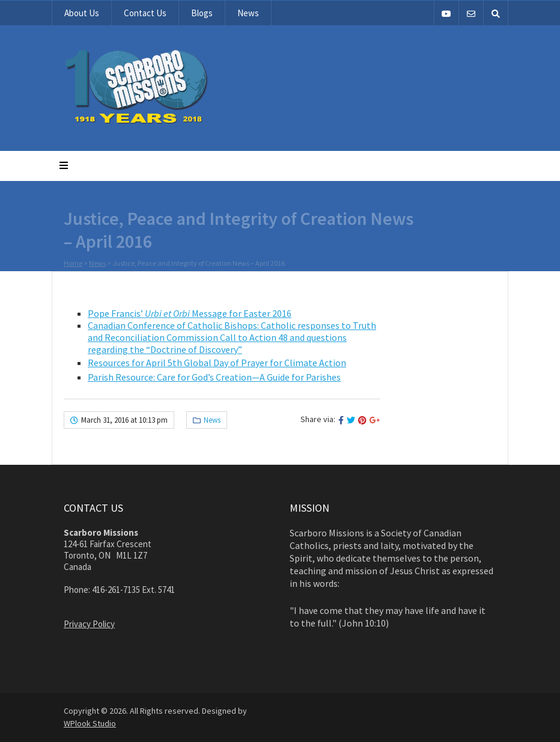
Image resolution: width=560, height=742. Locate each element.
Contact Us (145, 13)
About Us (82, 13)
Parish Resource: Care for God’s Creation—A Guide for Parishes (214, 377)
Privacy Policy (89, 624)
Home (73, 264)
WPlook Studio (90, 723)
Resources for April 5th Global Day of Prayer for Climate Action (217, 363)
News (248, 13)
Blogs (202, 13)
